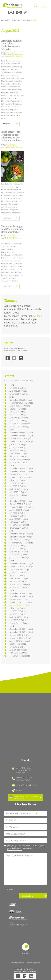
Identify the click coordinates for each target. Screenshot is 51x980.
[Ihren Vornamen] (26, 827)
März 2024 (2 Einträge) (19, 456)
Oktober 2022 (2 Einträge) (20, 504)
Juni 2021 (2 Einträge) (18, 546)
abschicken (27, 896)
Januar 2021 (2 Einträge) (19, 558)
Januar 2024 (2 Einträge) (19, 462)
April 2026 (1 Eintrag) (18, 391)
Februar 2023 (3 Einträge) (20, 495)
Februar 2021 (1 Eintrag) (19, 555)
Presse (33, 323)
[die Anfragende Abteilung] (26, 813)
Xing (21, 358)
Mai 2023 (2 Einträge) (18, 486)
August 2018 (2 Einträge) (20, 641)
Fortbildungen (29, 319)
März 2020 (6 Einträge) (19, 581)
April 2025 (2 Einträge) (19, 418)
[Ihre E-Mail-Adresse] (26, 834)
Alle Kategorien (13, 306)
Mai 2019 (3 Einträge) (18, 614)
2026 (12, 385)
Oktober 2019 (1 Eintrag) (20, 599)
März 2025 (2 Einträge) (19, 421)
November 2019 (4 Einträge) (21, 596)
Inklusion (9, 323)
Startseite (13, 5)
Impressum (21, 963)
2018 (12, 626)
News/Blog (16, 20)
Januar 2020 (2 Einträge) (19, 587)
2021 (12, 531)
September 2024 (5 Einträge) (21, 442)
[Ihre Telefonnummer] (26, 841)
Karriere (19, 790)
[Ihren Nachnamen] (26, 820)
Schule (24, 323)
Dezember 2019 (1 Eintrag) (21, 593)
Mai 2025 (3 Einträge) (18, 415)
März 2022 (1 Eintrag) (18, 522)
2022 (12, 498)
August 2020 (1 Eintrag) (19, 569)
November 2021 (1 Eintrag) (21, 537)
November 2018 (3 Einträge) (21, 632)
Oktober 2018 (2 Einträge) (20, 635)
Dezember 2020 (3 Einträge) (21, 563)
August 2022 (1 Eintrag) (19, 510)
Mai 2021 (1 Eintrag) (18, 549)
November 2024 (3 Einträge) (21, 436)
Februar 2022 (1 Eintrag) (19, 525)
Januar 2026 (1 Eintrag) (19, 394)
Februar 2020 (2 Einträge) (20, 584)
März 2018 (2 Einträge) (19, 653)
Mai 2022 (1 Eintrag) (18, 516)
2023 (12, 465)
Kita (18, 323)
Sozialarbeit (11, 326)
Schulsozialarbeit (34, 309)
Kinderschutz (11, 313)
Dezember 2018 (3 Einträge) (21, 629)
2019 (12, 590)
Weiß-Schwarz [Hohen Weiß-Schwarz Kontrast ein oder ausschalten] (13, 12)
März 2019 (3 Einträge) (19, 620)
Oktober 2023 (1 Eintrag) (20, 474)
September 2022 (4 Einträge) (21, 507)
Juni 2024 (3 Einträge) (18, 448)
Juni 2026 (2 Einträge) (18, 388)
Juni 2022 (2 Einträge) (18, 513)
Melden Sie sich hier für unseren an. (26, 797)
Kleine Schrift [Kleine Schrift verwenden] (17, 12)
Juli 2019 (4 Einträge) (18, 608)
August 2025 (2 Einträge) (20, 406)
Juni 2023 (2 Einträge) (18, 483)
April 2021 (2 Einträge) (19, 552)
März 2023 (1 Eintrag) (18, 492)
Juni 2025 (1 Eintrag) (18, 412)
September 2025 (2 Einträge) (21, 403)
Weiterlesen (11, 124)
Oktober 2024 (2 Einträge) (20, 438)
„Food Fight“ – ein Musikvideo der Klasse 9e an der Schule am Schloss (12, 136)
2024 (12, 430)
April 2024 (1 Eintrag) (18, 453)
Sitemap (38, 963)
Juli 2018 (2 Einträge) (18, 644)
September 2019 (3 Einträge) (21, 602)
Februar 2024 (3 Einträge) (20, 459)
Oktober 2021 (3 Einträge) (20, 540)
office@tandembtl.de (29, 785)
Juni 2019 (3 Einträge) (18, 611)
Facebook (8, 358)
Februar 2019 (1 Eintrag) (19, 623)
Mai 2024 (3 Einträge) (18, 450)
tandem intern (12, 319)
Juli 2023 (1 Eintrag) (17, 480)
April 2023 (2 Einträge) (19, 489)
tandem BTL (5, 20)
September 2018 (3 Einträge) (21, 638)
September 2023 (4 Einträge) (21, 477)
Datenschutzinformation (14, 850)
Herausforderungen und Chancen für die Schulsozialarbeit (12, 229)
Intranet (13, 963)
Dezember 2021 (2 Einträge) (21, 534)
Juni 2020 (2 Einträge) (18, 572)
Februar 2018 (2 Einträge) (20, 656)
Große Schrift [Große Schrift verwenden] (21, 12)
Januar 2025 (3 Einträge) (19, 427)
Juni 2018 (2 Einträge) (18, 647)
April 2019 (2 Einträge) (19, 617)
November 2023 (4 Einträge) (21, 471)
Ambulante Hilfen (14, 309)
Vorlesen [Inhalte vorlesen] (25, 12)
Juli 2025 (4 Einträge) (18, 409)
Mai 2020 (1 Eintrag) (18, 575)
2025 (12, 397)
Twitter (14, 358)
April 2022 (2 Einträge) (19, 519)
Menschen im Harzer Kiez (18, 316)
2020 (12, 561)
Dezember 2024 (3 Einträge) (21, 433)
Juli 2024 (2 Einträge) (18, 444)
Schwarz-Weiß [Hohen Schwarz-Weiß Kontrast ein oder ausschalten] (9, 12)
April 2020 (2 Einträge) (19, 578)
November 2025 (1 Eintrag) (21, 400)
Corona (26, 306)
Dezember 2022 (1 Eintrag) (21, 501)
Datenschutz (30, 963)
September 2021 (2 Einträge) (21, 543)
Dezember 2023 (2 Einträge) (21, 468)
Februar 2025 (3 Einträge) (20, 424)
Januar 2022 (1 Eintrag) (19, 528)
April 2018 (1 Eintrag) (18, 650)
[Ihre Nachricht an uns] (26, 869)
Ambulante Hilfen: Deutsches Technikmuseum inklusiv (11, 45)
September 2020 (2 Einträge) (21, 567)
